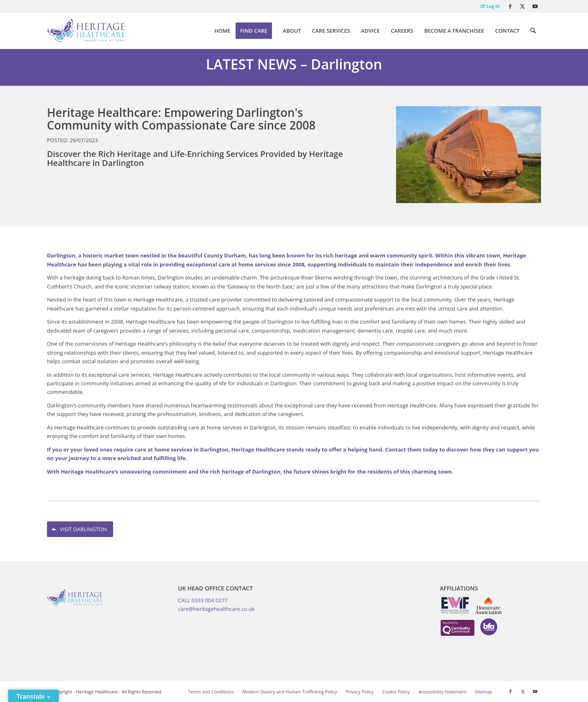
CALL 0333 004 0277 (203, 600)
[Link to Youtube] (535, 6)
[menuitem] (488, 6)
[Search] (533, 31)
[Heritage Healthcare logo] (86, 31)
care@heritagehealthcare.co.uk (216, 609)
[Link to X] (522, 6)
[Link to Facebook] (510, 6)
